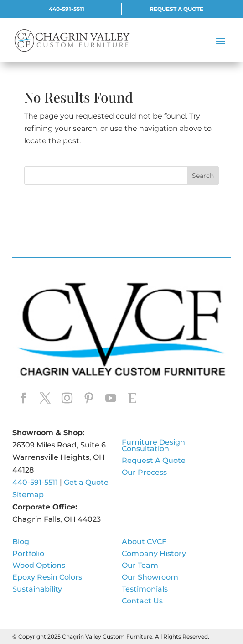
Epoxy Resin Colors (47, 578)
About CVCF (144, 542)
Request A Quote (154, 461)
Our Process (144, 473)
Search (203, 176)
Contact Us (142, 602)
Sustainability (37, 590)
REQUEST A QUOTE (176, 9)
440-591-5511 (67, 9)
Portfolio (28, 554)
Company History (154, 554)
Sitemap (28, 495)
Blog (21, 542)
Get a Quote (87, 482)
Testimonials (145, 590)
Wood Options (39, 566)
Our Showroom (150, 578)
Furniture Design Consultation (153, 446)
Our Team (140, 566)
